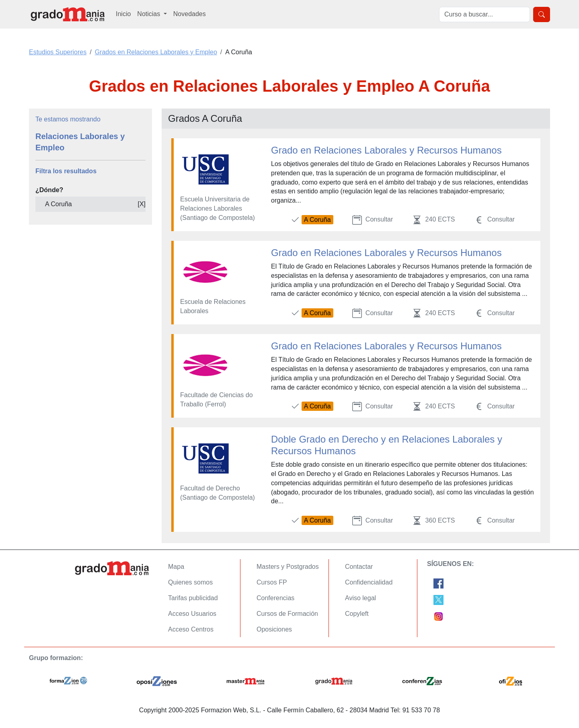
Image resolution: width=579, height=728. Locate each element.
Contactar (359, 567)
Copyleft (357, 614)
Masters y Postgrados (288, 567)
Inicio (123, 14)
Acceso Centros (191, 629)
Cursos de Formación (287, 614)
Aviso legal (360, 598)
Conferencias (275, 598)
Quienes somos (190, 582)
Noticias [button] (149, 14)
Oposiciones (274, 629)
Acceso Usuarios (192, 614)
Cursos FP (272, 582)
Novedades (190, 14)
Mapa (176, 567)
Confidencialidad (369, 582)
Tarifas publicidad (193, 598)
